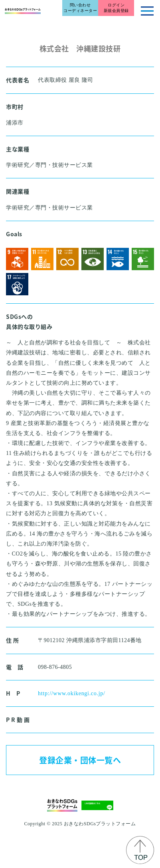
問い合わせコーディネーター (80, 8)
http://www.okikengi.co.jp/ (72, 693)
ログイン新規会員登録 (116, 8)
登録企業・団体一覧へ (80, 760)
